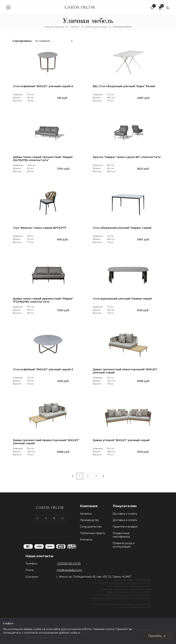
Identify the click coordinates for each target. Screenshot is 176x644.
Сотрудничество (91, 527)
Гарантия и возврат (125, 527)
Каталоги (86, 514)
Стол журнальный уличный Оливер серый (122, 299)
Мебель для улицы (96, 27)
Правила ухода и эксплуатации (124, 545)
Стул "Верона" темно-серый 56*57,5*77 (40, 228)
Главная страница (54, 27)
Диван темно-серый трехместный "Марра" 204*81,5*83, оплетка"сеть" (43, 159)
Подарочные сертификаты (121, 535)
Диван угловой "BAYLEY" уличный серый (121, 440)
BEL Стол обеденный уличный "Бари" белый (124, 86)
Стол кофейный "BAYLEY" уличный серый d (43, 86)
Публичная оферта (92, 533)
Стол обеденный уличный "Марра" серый (122, 228)
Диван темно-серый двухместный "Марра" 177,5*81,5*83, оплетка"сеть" (43, 300)
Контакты (86, 540)
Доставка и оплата (125, 514)
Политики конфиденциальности (102, 633)
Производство (89, 520)
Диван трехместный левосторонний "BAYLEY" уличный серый (125, 371)
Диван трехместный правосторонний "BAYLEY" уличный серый (46, 442)
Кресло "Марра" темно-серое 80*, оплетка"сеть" (127, 157)
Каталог (75, 27)
